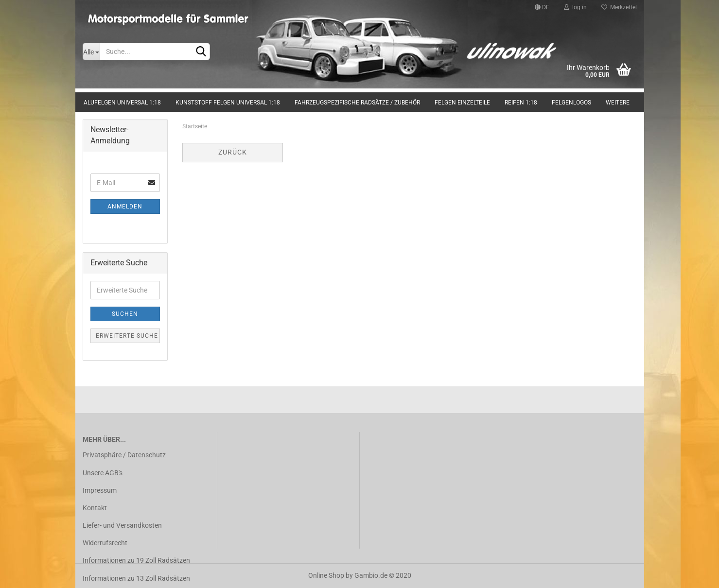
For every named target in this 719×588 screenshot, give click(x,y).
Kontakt (95, 508)
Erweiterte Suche (127, 336)
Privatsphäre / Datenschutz (124, 455)
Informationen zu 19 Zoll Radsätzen (136, 560)
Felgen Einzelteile (462, 103)
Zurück (233, 152)
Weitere (618, 103)
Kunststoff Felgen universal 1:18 (228, 103)
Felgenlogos (571, 103)
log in (575, 7)
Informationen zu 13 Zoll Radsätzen (136, 578)
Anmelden (125, 207)
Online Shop (326, 575)
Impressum (100, 490)
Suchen (125, 314)
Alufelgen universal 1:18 (122, 103)
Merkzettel (619, 7)
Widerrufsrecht (105, 543)
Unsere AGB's (103, 473)
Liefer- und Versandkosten (122, 525)
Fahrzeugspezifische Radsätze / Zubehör (357, 103)
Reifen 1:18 (521, 103)
